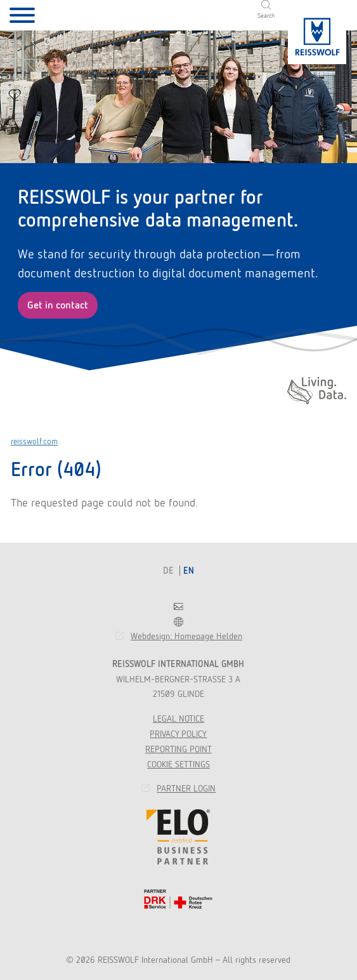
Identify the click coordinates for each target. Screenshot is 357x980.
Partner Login (186, 788)
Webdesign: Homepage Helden (186, 636)
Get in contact (58, 305)
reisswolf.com (34, 441)
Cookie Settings (178, 764)
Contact (178, 606)
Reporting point (178, 749)
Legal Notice (178, 718)
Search (266, 16)
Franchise (178, 622)
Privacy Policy (178, 734)
